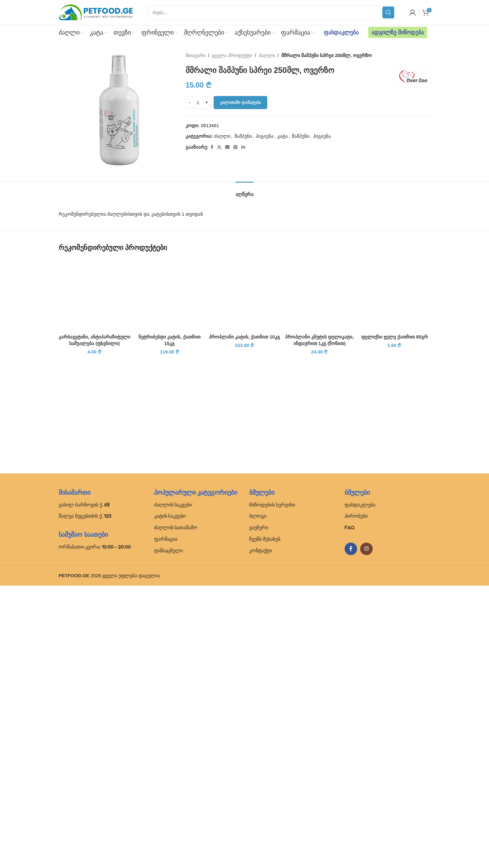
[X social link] (219, 147)
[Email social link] (227, 147)
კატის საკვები (170, 798)
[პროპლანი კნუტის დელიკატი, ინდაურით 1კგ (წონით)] (319, 295)
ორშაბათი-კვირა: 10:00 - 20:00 (95, 829)
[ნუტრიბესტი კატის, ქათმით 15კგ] (169, 295)
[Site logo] (96, 12)
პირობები (356, 798)
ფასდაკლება (341, 32)
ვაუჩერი (259, 810)
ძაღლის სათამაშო (176, 810)
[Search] (271, 12)
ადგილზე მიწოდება (398, 32)
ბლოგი (258, 798)
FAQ (350, 810)
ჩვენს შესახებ (265, 821)
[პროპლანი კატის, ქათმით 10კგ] (244, 492)
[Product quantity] (198, 103)
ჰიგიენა (265, 136)
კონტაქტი (261, 833)
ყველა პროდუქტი (232, 55)
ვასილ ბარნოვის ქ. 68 (84, 787)
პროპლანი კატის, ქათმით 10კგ (244, 732)
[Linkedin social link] (243, 147)
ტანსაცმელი (168, 833)
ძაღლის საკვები (173, 787)
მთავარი (196, 55)
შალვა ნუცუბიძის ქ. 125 (85, 798)
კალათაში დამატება (240, 102)
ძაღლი (267, 55)
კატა (283, 136)
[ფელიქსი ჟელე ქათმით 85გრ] (395, 295)
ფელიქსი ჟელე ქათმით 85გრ (395, 337)
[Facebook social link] (212, 147)
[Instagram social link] (366, 831)
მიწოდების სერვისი (272, 787)
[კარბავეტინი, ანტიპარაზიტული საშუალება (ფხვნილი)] (94, 295)
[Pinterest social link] (235, 147)
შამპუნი (243, 136)
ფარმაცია (166, 821)
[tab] (244, 191)
